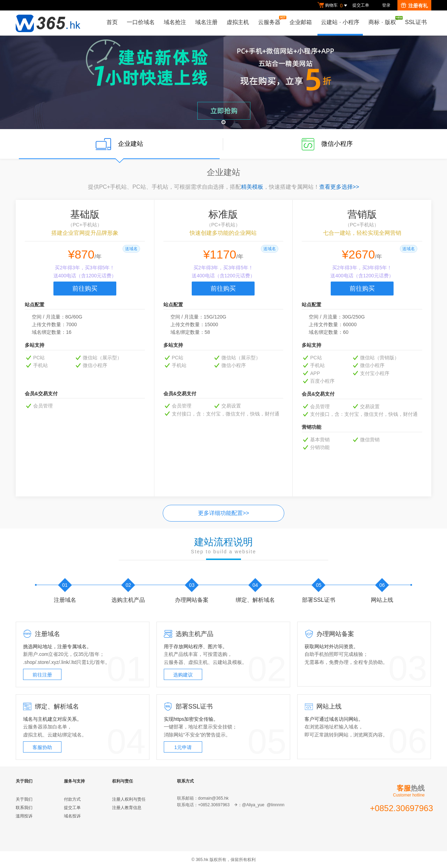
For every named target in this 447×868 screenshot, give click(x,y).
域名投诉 (72, 816)
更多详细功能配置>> (224, 513)
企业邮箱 (301, 22)
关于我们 (24, 799)
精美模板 (252, 187)
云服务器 (271, 20)
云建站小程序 (340, 22)
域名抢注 (175, 22)
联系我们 (24, 808)
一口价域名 (141, 22)
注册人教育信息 (127, 808)
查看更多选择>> (339, 187)
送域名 (131, 249)
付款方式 (72, 799)
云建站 (220, 662)
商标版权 (384, 21)
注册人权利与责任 (129, 799)
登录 (386, 5)
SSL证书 (416, 22)
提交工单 (361, 5)
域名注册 (206, 22)
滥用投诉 (24, 816)
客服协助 (42, 747)
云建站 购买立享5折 (223, 82)
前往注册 (42, 675)
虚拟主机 (238, 22)
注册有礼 (414, 6)
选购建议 (183, 675)
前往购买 (85, 289)
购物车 (333, 6)
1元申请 (183, 747)
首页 (112, 22)
